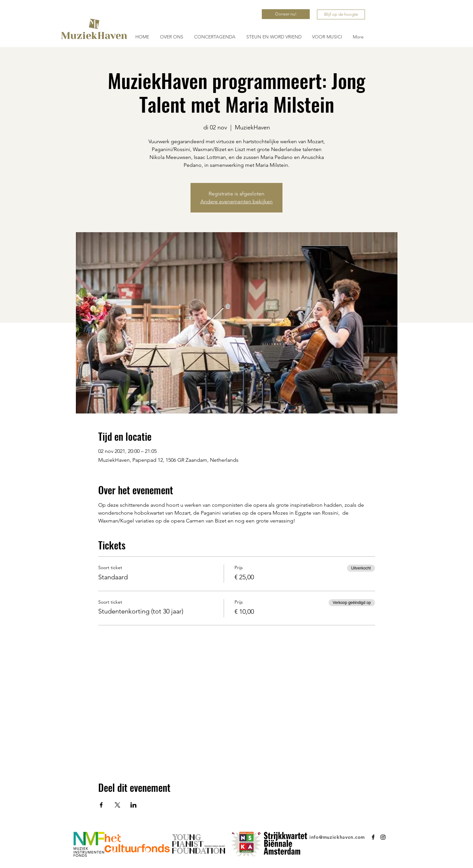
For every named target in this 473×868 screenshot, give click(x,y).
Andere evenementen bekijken (236, 201)
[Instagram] (383, 837)
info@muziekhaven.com (337, 837)
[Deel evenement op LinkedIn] (134, 805)
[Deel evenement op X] (117, 805)
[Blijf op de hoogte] (341, 14)
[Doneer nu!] (286, 14)
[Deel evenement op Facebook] (101, 805)
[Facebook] (373, 837)
